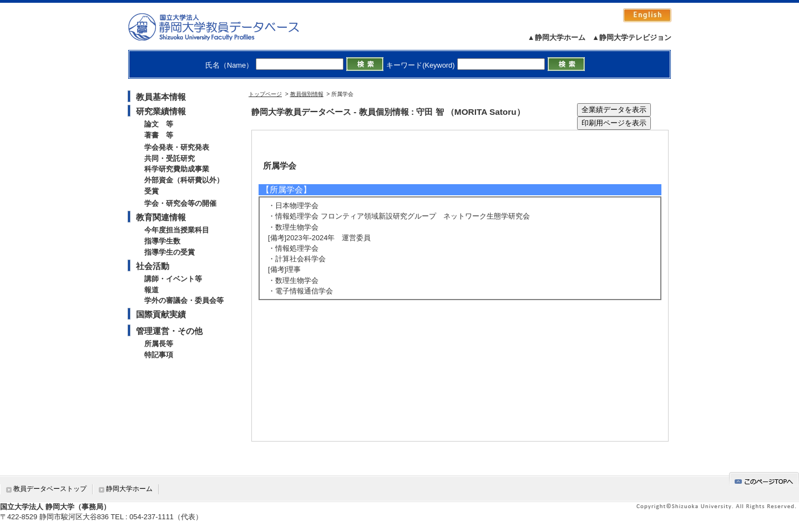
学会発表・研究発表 (177, 147)
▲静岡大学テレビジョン (632, 37)
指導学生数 (162, 241)
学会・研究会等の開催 (180, 203)
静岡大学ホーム (129, 489)
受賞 (151, 191)
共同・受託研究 (170, 158)
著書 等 (159, 135)
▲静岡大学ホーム (557, 37)
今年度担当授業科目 (177, 230)
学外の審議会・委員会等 (184, 300)
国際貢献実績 (161, 314)
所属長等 (159, 344)
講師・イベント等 (173, 279)
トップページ (265, 94)
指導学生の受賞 (170, 252)
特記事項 (159, 355)
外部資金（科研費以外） (184, 180)
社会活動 (153, 266)
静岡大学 (225, 27)
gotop (764, 480)
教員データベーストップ (50, 489)
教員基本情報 (161, 97)
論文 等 (159, 124)
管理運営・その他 (169, 331)
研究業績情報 (161, 111)
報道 (151, 290)
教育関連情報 (161, 217)
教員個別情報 (307, 94)
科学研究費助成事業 (177, 169)
